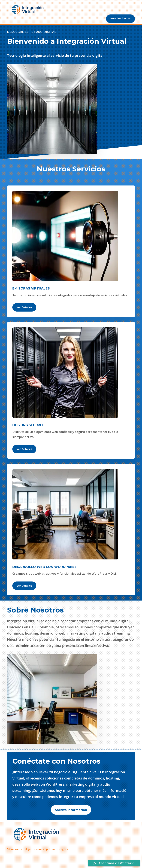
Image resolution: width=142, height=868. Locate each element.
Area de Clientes (120, 19)
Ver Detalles (24, 307)
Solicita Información (71, 810)
